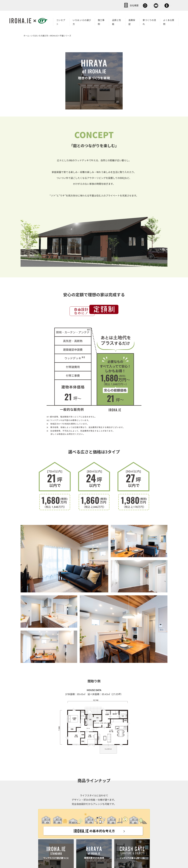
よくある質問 (169, 22)
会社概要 (100, 5)
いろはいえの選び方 (40, 35)
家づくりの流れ (149, 22)
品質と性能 (116, 22)
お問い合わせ (162, 5)
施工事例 (101, 22)
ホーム (26, 35)
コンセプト (61, 22)
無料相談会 (120, 5)
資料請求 (140, 5)
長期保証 (132, 22)
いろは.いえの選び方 (82, 22)
